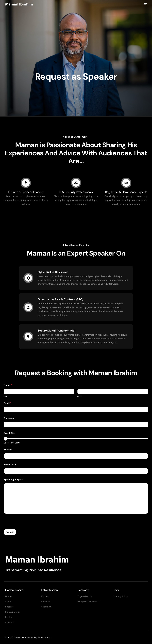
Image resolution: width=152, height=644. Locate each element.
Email (7, 404)
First (6, 397)
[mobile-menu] (145, 4)
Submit (10, 532)
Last (79, 397)
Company (9, 418)
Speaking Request (14, 480)
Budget (8, 450)
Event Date (10, 465)
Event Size (9, 433)
